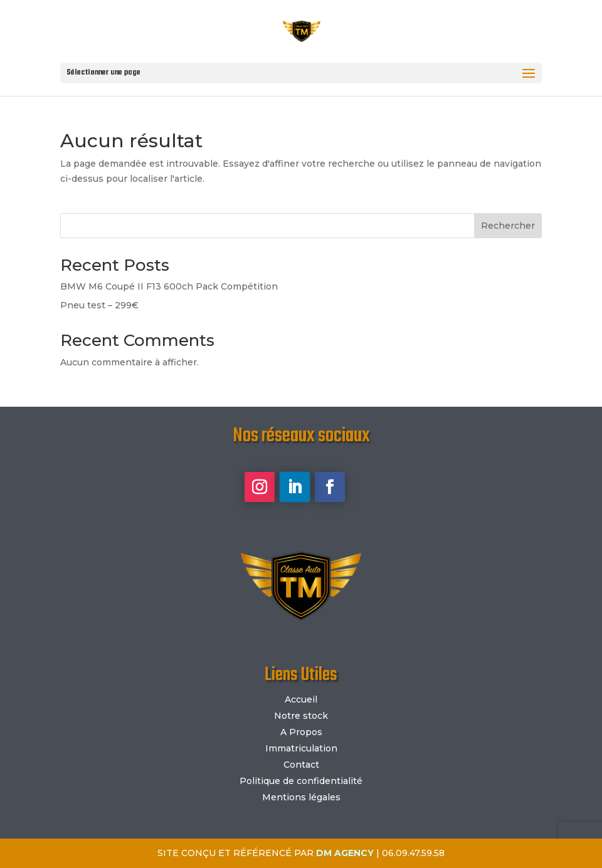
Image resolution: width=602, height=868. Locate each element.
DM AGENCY (345, 853)
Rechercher (508, 226)
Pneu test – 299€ (99, 305)
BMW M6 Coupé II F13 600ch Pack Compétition (169, 286)
